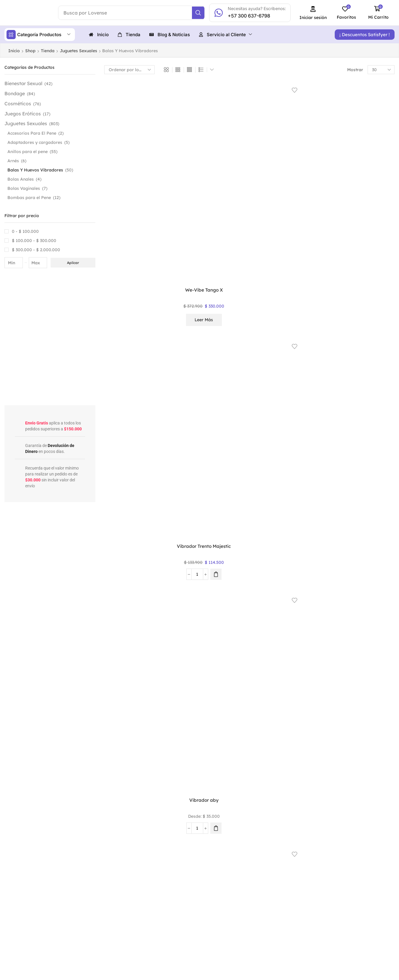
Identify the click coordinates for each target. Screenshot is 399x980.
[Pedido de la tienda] (129, 69)
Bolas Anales (21, 179)
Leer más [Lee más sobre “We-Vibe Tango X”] (130, 171)
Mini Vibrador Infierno (190, 362)
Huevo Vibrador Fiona (309, 589)
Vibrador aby (249, 141)
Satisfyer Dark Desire (189, 249)
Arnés (13, 160)
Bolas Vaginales (24, 188)
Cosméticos (18, 103)
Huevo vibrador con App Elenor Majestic (130, 698)
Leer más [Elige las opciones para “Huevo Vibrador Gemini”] (190, 612)
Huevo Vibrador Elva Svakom (369, 592)
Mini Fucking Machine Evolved (309, 366)
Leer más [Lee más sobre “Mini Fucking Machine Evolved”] (309, 392)
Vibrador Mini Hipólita (190, 476)
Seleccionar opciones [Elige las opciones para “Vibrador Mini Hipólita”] (189, 508)
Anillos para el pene (28, 151)
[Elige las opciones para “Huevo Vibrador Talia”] (381, 504)
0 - (25, 231)
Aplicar (73, 262)
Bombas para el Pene (29, 197)
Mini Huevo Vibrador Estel (249, 366)
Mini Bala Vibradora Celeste (130, 479)
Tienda (48, 50)
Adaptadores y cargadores (35, 142)
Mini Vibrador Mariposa (130, 366)
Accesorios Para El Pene (32, 133)
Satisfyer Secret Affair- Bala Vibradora (130, 253)
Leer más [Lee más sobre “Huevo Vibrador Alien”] (309, 724)
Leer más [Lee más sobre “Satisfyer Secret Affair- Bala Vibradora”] (130, 279)
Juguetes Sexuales (78, 50)
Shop (30, 50)
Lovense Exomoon (309, 476)
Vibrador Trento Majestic (189, 145)
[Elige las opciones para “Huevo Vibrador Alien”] (381, 722)
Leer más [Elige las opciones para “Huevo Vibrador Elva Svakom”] (369, 612)
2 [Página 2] (249, 756)
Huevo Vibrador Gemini (189, 592)
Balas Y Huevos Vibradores (35, 170)
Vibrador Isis (249, 476)
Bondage (15, 93)
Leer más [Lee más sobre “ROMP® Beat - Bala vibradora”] (249, 279)
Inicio (14, 50)
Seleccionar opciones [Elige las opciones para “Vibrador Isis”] (249, 508)
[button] (317, 13)
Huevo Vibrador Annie (249, 694)
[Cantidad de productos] (183, 169)
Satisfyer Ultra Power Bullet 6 (309, 145)
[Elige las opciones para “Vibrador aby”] (261, 169)
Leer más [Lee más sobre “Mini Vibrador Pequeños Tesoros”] (369, 279)
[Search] (202, 13)
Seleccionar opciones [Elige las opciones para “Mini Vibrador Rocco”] (309, 282)
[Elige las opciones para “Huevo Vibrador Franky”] (261, 617)
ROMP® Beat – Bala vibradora (249, 253)
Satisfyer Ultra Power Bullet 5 (369, 145)
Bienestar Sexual (23, 83)
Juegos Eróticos (23, 113)
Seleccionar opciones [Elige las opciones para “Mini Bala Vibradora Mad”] (369, 395)
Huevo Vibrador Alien (309, 694)
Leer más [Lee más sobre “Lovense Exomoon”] (309, 506)
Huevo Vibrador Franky (249, 592)
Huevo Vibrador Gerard (130, 592)
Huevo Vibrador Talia (369, 476)
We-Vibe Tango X (130, 141)
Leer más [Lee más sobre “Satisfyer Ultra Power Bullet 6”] (309, 171)
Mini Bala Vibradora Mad (369, 366)
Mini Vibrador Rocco (309, 249)
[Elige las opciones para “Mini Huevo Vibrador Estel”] (261, 391)
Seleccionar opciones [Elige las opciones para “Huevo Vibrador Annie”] (249, 727)
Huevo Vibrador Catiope (189, 698)
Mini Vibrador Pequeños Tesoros (369, 253)
